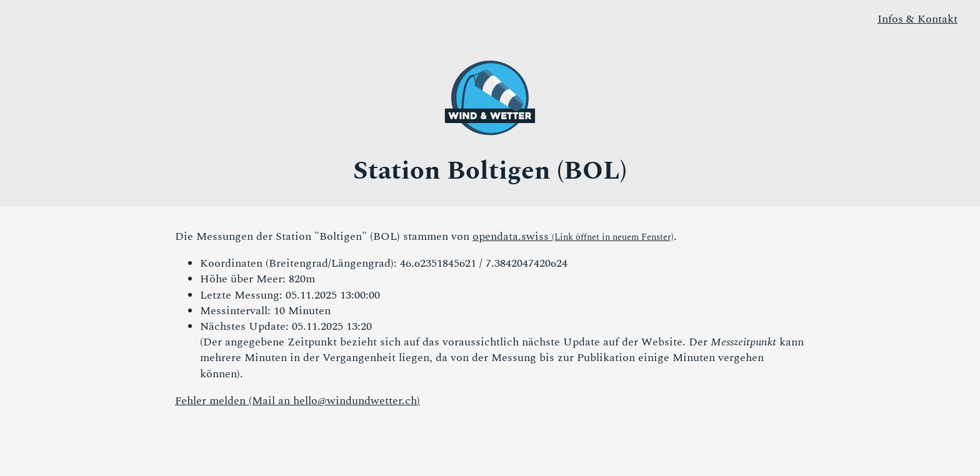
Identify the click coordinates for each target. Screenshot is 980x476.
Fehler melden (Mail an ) (297, 401)
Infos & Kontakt (917, 19)
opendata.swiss (573, 236)
